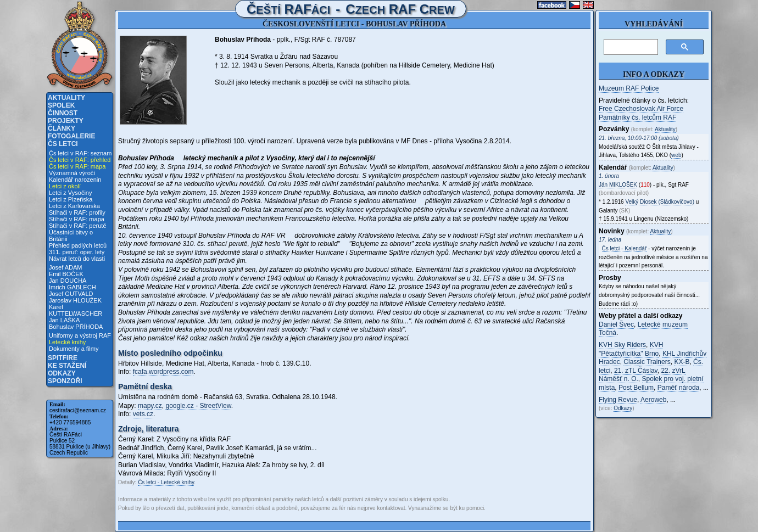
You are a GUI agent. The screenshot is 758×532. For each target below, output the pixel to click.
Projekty (66, 121)
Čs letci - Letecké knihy (166, 482)
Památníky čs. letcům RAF (637, 117)
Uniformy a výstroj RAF (80, 335)
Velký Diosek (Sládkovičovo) (660, 202)
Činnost (63, 113)
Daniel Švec (616, 324)
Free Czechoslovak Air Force (641, 109)
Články (62, 128)
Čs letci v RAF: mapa (77, 166)
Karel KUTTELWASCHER (76, 310)
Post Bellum (636, 388)
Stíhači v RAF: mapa (77, 219)
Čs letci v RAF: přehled (80, 160)
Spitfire (63, 358)
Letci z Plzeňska (71, 199)
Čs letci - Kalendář (625, 248)
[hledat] (630, 47)
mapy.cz (150, 406)
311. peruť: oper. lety (77, 252)
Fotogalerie (71, 136)
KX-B (682, 362)
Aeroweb (653, 400)
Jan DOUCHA (68, 281)
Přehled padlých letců (78, 245)
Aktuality (66, 98)
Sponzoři (65, 381)
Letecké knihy (67, 342)
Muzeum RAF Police (629, 88)
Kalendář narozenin (75, 180)
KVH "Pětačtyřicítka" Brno (631, 349)
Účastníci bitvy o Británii (71, 236)
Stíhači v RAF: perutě (78, 226)
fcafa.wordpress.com (163, 372)
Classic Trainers (647, 362)
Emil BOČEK (66, 274)
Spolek (61, 105)
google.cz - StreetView (198, 406)
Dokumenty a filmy (74, 349)
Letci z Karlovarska (74, 206)
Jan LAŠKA (64, 320)
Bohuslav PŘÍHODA (76, 327)
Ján (618, 185)
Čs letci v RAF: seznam (80, 153)
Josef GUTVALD (71, 294)
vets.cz (143, 414)
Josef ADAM (66, 267)
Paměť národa (679, 388)
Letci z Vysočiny (70, 193)
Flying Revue (618, 400)
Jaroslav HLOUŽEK (75, 300)
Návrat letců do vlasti (77, 259)
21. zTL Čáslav (636, 371)
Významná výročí (72, 173)
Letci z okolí (65, 186)
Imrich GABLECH (73, 287)
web (676, 155)
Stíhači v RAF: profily (77, 212)
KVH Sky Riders (622, 345)
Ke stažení (67, 366)
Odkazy (62, 373)
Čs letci (63, 144)
